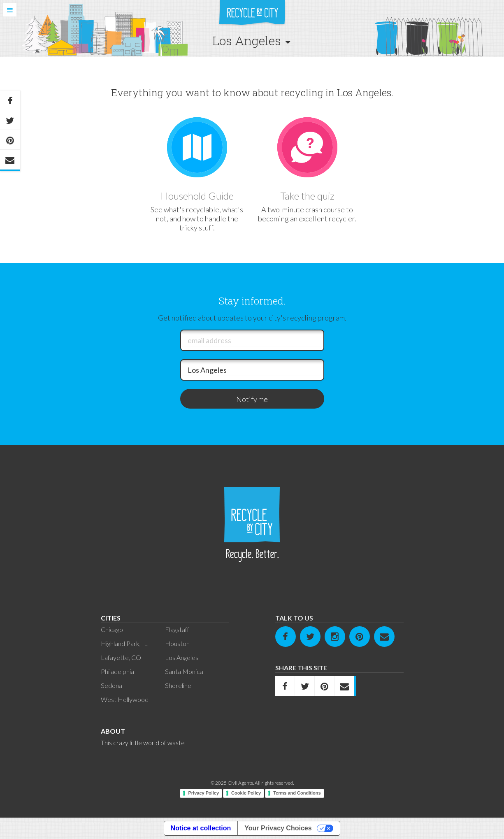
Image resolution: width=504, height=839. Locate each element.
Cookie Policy (246, 793)
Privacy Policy (203, 793)
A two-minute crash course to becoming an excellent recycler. (307, 214)
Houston (177, 643)
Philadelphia (117, 671)
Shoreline (178, 685)
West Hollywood (125, 699)
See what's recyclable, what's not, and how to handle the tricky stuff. (197, 218)
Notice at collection (201, 828)
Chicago (112, 629)
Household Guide (197, 196)
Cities (111, 618)
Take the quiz (307, 196)
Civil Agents (240, 783)
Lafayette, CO (121, 657)
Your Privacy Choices (278, 828)
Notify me (252, 399)
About (113, 731)
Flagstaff (177, 629)
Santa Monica (184, 671)
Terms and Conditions (297, 793)
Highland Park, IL (124, 643)
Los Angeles (182, 657)
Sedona (111, 685)
